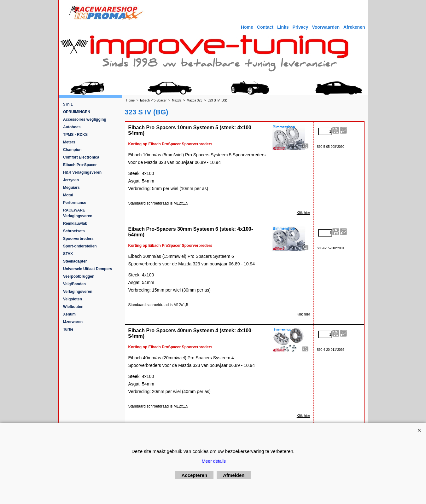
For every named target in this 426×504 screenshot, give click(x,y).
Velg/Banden (74, 284)
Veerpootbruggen (79, 276)
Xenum (69, 314)
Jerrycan (71, 180)
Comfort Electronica (81, 157)
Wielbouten (73, 307)
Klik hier (303, 213)
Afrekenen (354, 27)
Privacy (301, 27)
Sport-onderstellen (80, 246)
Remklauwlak (75, 223)
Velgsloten (73, 299)
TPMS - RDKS (75, 135)
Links (283, 27)
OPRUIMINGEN (77, 112)
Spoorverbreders (78, 239)
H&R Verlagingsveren (82, 172)
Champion (72, 150)
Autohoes (72, 127)
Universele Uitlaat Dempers (88, 269)
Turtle (68, 329)
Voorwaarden (326, 27)
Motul (68, 195)
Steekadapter (75, 261)
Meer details (214, 461)
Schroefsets (74, 231)
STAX (68, 254)
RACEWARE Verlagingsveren (78, 213)
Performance (75, 203)
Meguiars (71, 188)
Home (247, 27)
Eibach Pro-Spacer (80, 165)
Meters (69, 142)
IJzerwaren (73, 322)
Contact (265, 27)
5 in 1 (68, 104)
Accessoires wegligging (85, 119)
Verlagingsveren (78, 292)
